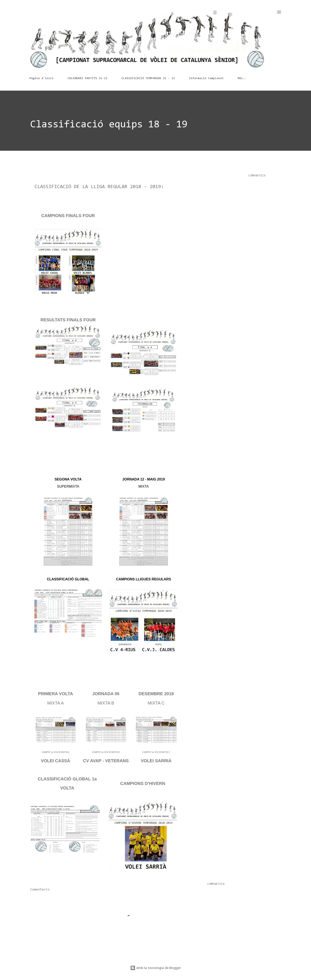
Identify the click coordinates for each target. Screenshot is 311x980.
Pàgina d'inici (41, 78)
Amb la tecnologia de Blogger (156, 968)
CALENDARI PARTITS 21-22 (87, 78)
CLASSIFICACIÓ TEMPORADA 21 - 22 (148, 78)
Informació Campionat (206, 78)
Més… (242, 78)
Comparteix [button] (257, 176)
